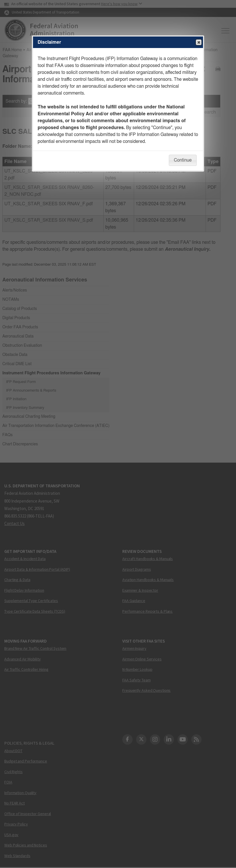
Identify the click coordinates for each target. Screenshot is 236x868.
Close (198, 43)
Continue (183, 160)
